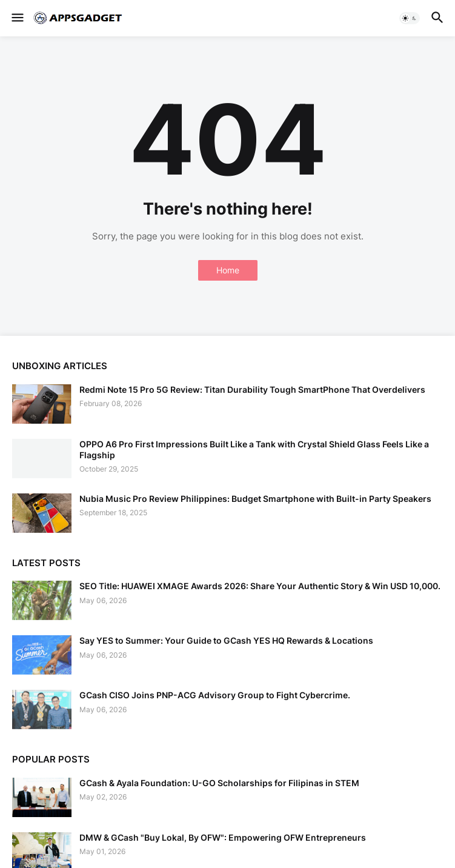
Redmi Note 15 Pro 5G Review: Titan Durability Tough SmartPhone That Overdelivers (252, 389)
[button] (17, 18)
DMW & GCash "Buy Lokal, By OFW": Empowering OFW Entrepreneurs (223, 837)
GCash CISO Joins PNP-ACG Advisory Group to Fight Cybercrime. (215, 695)
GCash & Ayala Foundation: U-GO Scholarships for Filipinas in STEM (219, 783)
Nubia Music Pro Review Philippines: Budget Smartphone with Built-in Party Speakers (255, 499)
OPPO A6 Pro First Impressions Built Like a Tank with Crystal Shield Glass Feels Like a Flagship (254, 449)
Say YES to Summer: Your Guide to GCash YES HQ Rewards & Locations (226, 640)
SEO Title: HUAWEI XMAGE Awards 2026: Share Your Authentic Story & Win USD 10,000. (260, 586)
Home (228, 270)
